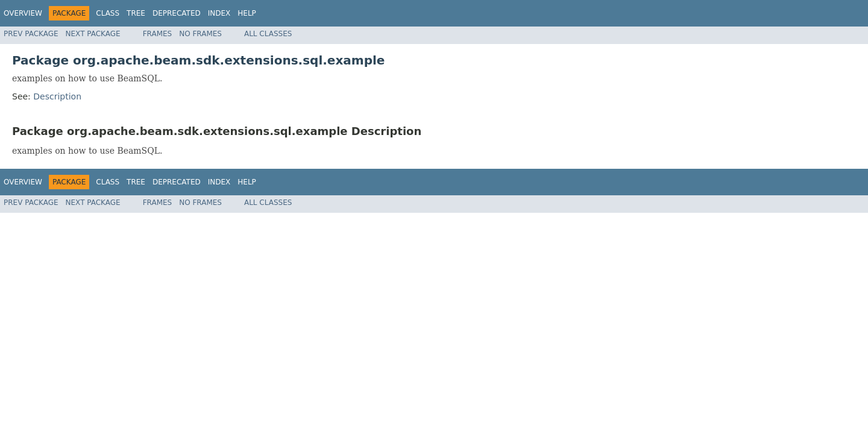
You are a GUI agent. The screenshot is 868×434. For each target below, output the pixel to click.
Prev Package (31, 34)
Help (247, 13)
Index (219, 13)
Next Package (93, 34)
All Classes (268, 34)
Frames (158, 34)
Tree (136, 13)
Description (57, 96)
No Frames (200, 34)
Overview (23, 13)
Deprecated (177, 13)
